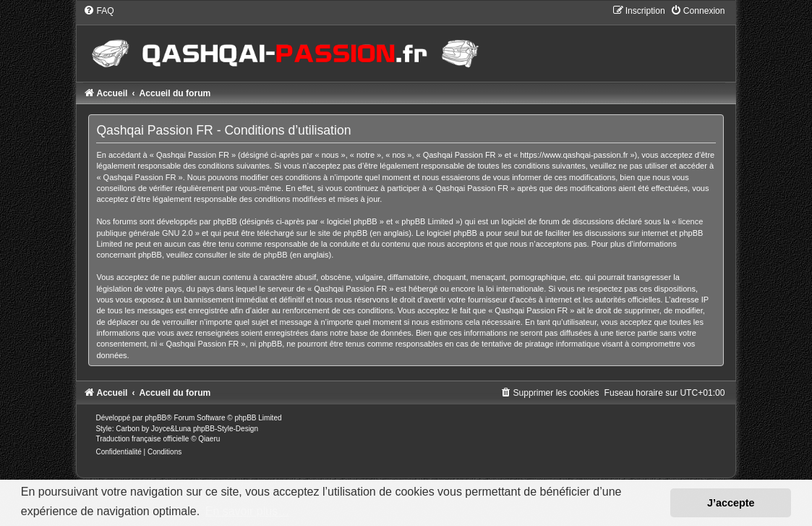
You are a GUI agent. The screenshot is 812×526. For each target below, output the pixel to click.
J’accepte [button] (731, 503)
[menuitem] (98, 11)
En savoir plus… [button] (248, 511)
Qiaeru (209, 439)
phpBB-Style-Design (226, 429)
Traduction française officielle (142, 439)
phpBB (155, 418)
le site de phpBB (338, 233)
